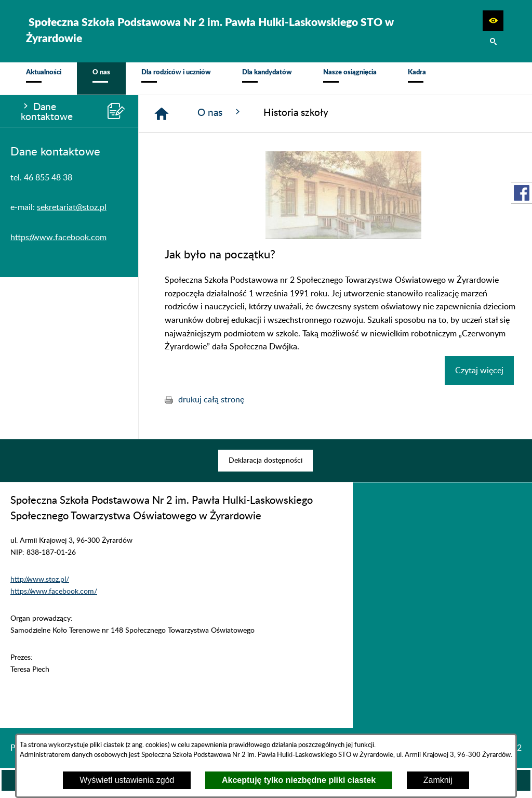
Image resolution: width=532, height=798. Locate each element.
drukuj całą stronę (211, 405)
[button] (493, 21)
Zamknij (438, 780)
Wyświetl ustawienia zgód (127, 780)
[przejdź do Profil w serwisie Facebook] (522, 193)
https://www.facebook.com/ (54, 597)
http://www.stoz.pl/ (40, 585)
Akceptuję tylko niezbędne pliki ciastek (299, 780)
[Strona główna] (162, 120)
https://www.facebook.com (58, 243)
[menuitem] (44, 81)
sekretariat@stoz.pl (72, 213)
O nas (220, 118)
